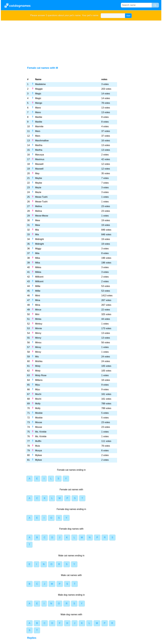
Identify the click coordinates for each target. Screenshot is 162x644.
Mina (38, 300)
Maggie (39, 89)
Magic (38, 94)
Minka (38, 319)
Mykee (39, 455)
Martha (39, 145)
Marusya (40, 155)
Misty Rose (41, 375)
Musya (39, 451)
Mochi (38, 394)
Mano (38, 108)
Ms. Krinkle (41, 432)
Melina (39, 206)
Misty (38, 366)
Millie (38, 286)
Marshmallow (42, 141)
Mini (37, 314)
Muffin (38, 441)
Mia (37, 230)
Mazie (38, 188)
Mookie (39, 413)
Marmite (39, 126)
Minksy (39, 324)
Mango (39, 103)
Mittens (39, 380)
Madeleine (40, 84)
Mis (37, 357)
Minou (38, 342)
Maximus (40, 159)
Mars (38, 131)
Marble (39, 117)
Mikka (38, 267)
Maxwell (39, 164)
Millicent (39, 277)
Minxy (38, 347)
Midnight (40, 239)
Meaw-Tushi (41, 197)
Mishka (39, 361)
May (37, 173)
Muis (38, 446)
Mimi (38, 296)
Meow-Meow (42, 216)
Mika (38, 258)
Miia (37, 253)
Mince (38, 310)
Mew (38, 220)
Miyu (38, 385)
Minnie (39, 328)
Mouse (39, 422)
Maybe (39, 178)
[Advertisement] (81, 42)
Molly (38, 404)
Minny (38, 333)
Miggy (38, 249)
